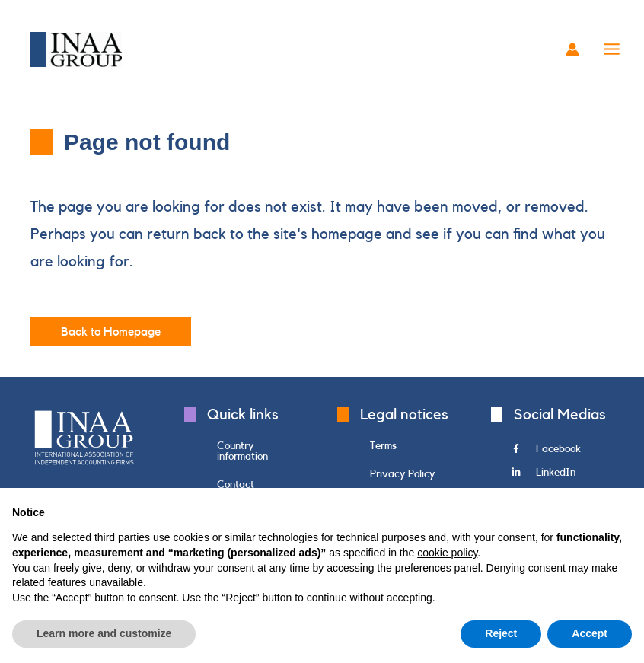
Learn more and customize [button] (104, 633)
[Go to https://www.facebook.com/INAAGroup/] (563, 454)
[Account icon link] (572, 49)
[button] (111, 333)
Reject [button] (501, 633)
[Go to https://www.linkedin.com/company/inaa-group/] (563, 477)
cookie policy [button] (447, 553)
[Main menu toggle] (612, 49)
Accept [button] (590, 633)
